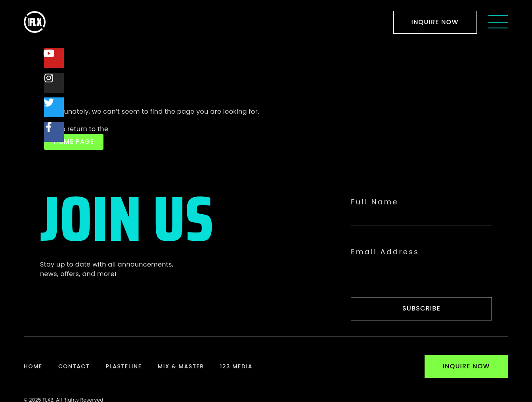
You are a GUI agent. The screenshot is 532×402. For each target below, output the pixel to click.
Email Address (385, 252)
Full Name (375, 202)
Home (33, 366)
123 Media (236, 366)
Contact (74, 366)
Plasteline (123, 366)
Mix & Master (181, 366)
